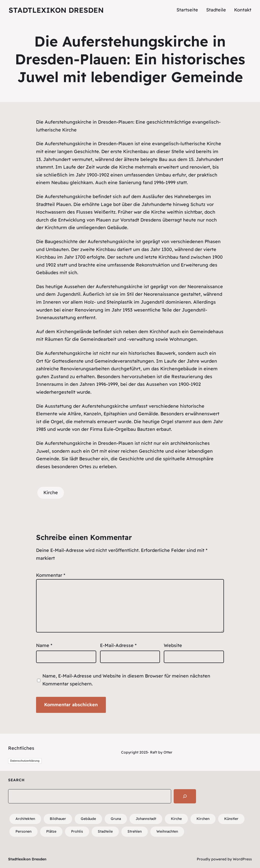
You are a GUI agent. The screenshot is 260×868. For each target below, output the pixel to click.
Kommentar (51, 575)
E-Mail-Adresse (118, 645)
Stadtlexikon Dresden (56, 10)
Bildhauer (58, 819)
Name (44, 645)
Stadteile (105, 831)
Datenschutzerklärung (25, 761)
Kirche (51, 492)
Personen (23, 831)
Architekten (25, 819)
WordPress (242, 859)
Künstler (231, 819)
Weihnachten (167, 831)
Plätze (51, 831)
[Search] (185, 796)
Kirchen (203, 819)
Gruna (116, 819)
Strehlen (135, 831)
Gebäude (88, 819)
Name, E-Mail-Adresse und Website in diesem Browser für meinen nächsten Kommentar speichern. (126, 680)
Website (173, 645)
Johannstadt (146, 819)
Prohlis (77, 831)
